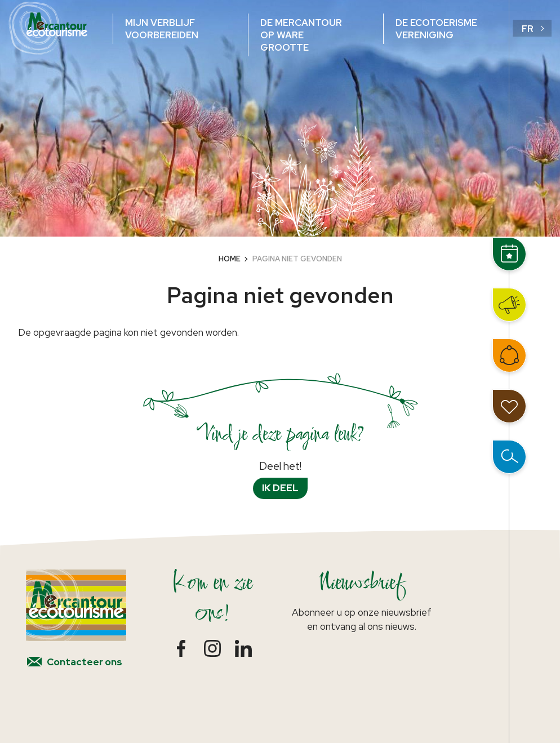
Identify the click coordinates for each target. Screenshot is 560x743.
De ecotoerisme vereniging (436, 29)
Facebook (181, 648)
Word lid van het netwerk (509, 355)
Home (230, 259)
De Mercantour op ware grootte (301, 35)
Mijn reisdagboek (509, 406)
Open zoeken (509, 457)
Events (509, 254)
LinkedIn (243, 648)
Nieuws (509, 305)
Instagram (212, 648)
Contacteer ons (85, 662)
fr (528, 29)
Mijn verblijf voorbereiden (162, 29)
